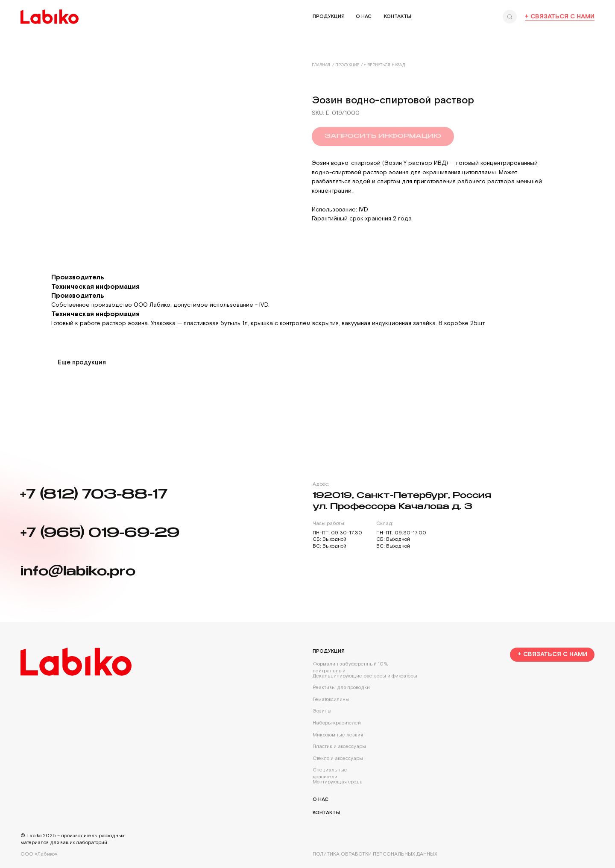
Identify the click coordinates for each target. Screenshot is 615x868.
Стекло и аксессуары (338, 758)
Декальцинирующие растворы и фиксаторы (365, 676)
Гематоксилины (331, 699)
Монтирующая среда (338, 782)
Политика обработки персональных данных (375, 854)
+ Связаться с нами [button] (560, 16)
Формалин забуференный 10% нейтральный (351, 667)
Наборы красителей (337, 723)
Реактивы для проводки (341, 688)
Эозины (322, 711)
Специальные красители (330, 773)
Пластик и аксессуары (339, 746)
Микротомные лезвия (338, 735)
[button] (552, 655)
